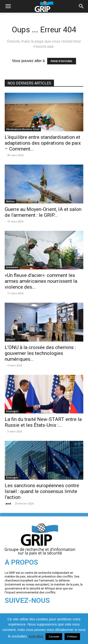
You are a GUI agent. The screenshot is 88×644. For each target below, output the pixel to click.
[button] (81, 6)
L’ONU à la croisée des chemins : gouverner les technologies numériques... (40, 353)
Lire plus (36, 636)
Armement (12, 267)
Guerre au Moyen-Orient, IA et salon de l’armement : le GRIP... (43, 212)
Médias (10, 201)
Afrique (10, 339)
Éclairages (12, 411)
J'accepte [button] (54, 637)
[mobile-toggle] (8, 6)
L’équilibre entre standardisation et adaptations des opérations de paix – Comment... (43, 143)
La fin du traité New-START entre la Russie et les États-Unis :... (43, 422)
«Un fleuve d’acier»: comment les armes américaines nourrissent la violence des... (41, 281)
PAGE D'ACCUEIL (62, 61)
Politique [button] (72, 637)
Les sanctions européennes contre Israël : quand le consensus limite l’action (42, 491)
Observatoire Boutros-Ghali (23, 129)
